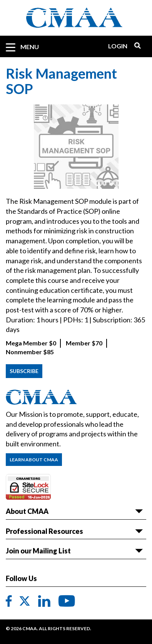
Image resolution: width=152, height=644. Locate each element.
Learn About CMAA (34, 460)
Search (134, 46)
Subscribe (24, 371)
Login (118, 46)
